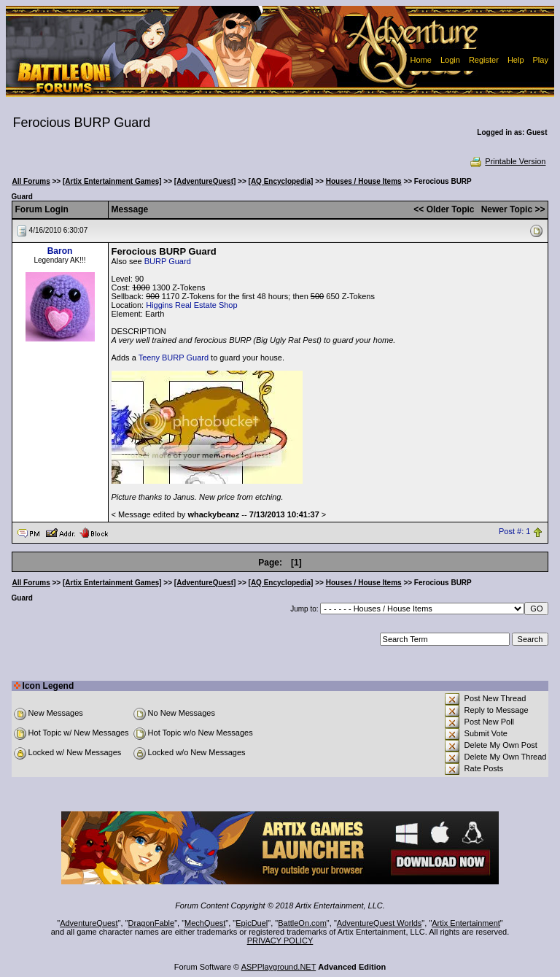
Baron (60, 251)
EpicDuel (252, 923)
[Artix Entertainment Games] (112, 181)
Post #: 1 (514, 532)
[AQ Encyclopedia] (281, 181)
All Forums (31, 181)
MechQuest (205, 923)
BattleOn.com (302, 923)
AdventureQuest (89, 923)
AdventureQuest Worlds (380, 923)
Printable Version (507, 161)
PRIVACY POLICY (280, 941)
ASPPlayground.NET (279, 967)
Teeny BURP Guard (174, 358)
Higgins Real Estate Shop (191, 305)
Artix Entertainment (466, 923)
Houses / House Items (364, 181)
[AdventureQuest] (205, 181)
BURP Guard (168, 261)
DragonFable (152, 923)
